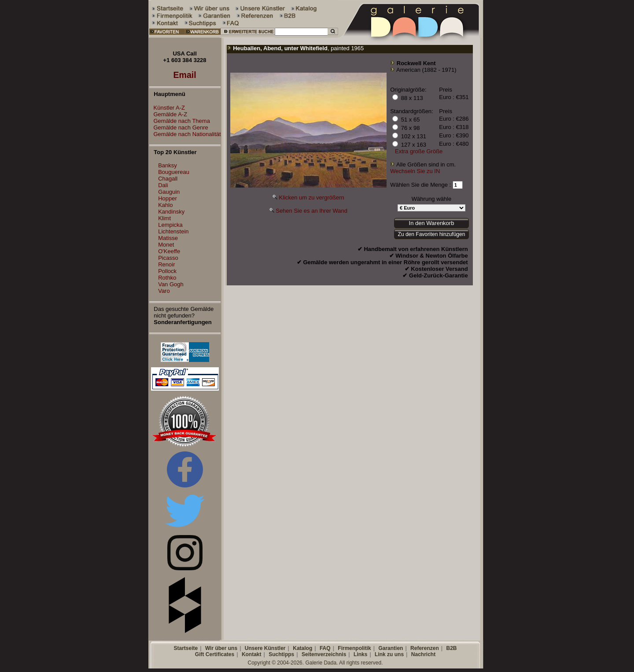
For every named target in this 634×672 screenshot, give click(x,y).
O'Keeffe (169, 251)
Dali (163, 185)
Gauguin (169, 192)
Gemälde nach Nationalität (185, 134)
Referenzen (425, 648)
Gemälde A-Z (168, 114)
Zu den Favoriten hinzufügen (432, 234)
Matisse (168, 238)
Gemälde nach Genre (179, 127)
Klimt (164, 218)
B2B (451, 648)
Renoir (166, 264)
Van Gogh (171, 284)
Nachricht (423, 654)
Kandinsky (171, 212)
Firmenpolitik (354, 648)
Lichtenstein (173, 231)
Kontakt (252, 654)
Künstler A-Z (167, 108)
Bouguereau (174, 172)
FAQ (325, 648)
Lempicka (170, 225)
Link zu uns (389, 654)
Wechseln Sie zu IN (415, 171)
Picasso (168, 258)
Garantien (391, 648)
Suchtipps (281, 654)
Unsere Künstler (265, 648)
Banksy (168, 165)
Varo (164, 291)
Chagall (168, 179)
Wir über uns (221, 648)
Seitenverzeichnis (324, 654)
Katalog (302, 648)
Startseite (186, 648)
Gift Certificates (215, 654)
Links (360, 654)
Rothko (167, 278)
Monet (166, 245)
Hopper (168, 198)
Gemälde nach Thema (180, 121)
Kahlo (165, 205)
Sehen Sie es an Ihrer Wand (311, 211)
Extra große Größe (419, 151)
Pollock (167, 271)
